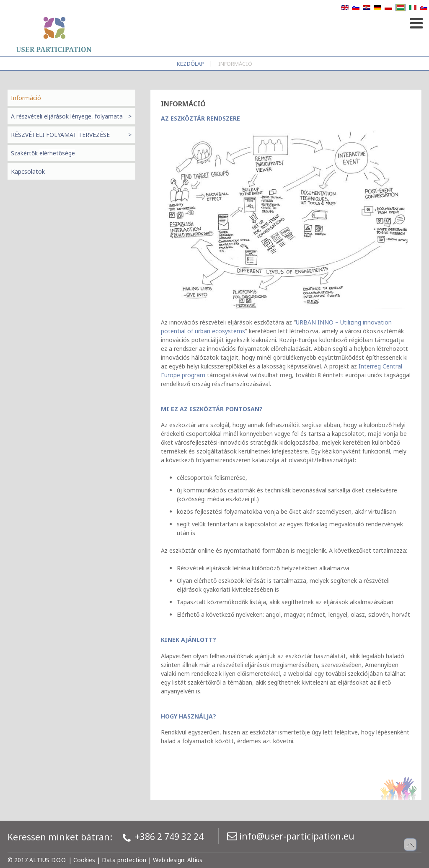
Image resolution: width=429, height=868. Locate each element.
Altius (195, 860)
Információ (26, 98)
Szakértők (43, 153)
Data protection (124, 860)
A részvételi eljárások (67, 116)
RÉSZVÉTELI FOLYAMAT (60, 135)
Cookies (84, 860)
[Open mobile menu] (415, 22)
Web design (169, 860)
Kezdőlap (190, 64)
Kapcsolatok (28, 171)
